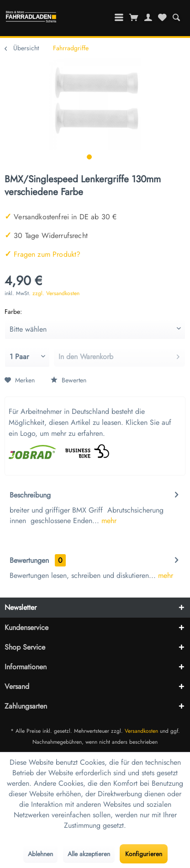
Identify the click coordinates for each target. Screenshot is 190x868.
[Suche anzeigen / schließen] (176, 17)
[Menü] (119, 17)
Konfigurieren (144, 854)
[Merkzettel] (162, 17)
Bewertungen (29, 560)
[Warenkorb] (134, 17)
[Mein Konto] (148, 17)
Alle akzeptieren (89, 854)
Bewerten (69, 380)
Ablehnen (40, 854)
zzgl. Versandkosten (56, 293)
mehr (108, 521)
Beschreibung (30, 495)
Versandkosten (141, 731)
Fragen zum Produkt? (42, 254)
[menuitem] (176, 17)
